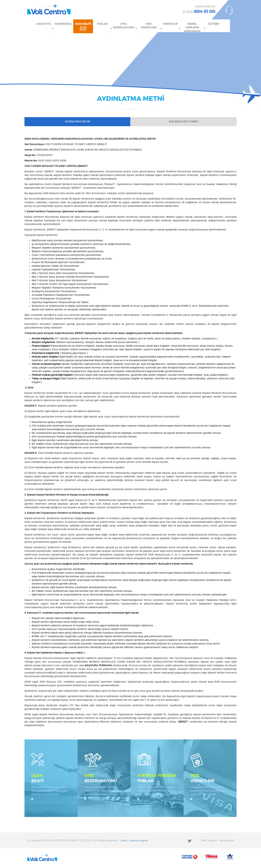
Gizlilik (124, 841)
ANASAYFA (44, 24)
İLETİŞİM (214, 24)
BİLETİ (51, 778)
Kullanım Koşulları (139, 841)
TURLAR (102, 24)
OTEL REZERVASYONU (124, 26)
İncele (32, 799)
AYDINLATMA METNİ (77, 122)
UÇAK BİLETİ (83, 24)
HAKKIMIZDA (63, 24)
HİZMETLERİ (210, 778)
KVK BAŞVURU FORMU (184, 122)
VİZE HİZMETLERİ (149, 26)
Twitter (189, 841)
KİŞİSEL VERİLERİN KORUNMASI (192, 27)
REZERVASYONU (104, 778)
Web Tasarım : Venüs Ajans (217, 841)
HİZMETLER (170, 24)
